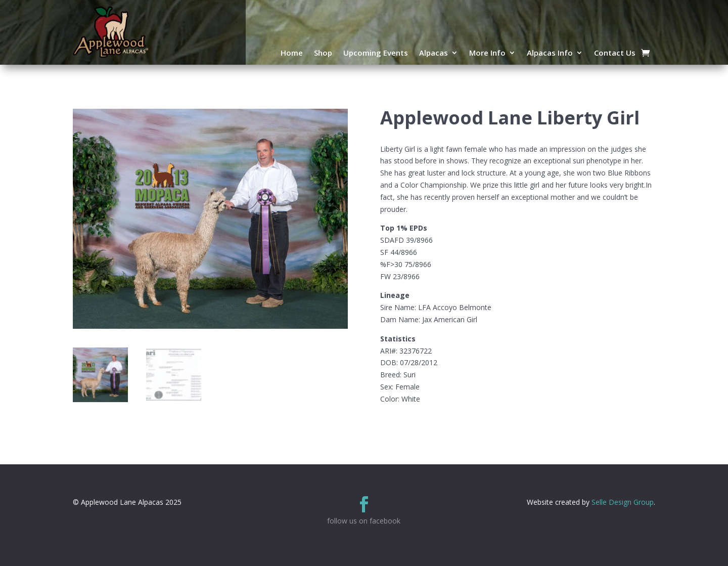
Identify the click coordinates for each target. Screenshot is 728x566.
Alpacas (434, 53)
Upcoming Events (376, 53)
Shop (323, 53)
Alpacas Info (550, 53)
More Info (487, 53)
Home (292, 53)
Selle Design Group (623, 502)
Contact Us (615, 53)
